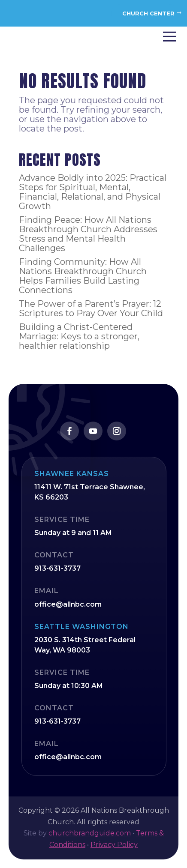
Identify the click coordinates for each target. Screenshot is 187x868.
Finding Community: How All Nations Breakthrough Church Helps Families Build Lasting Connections (83, 276)
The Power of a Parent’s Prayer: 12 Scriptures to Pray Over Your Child (91, 308)
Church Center (148, 13)
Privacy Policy (114, 845)
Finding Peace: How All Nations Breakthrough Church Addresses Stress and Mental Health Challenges (88, 234)
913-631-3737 (57, 568)
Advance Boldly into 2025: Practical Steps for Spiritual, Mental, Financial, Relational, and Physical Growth (93, 192)
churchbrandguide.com (90, 833)
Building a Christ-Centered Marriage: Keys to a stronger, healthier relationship (79, 336)
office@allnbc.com (68, 604)
